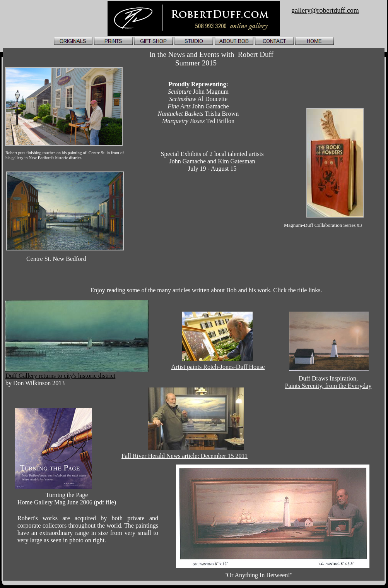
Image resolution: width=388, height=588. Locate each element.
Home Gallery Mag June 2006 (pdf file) (67, 502)
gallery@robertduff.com (325, 10)
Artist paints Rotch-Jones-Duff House (218, 367)
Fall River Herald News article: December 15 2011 (185, 456)
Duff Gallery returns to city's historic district (60, 376)
